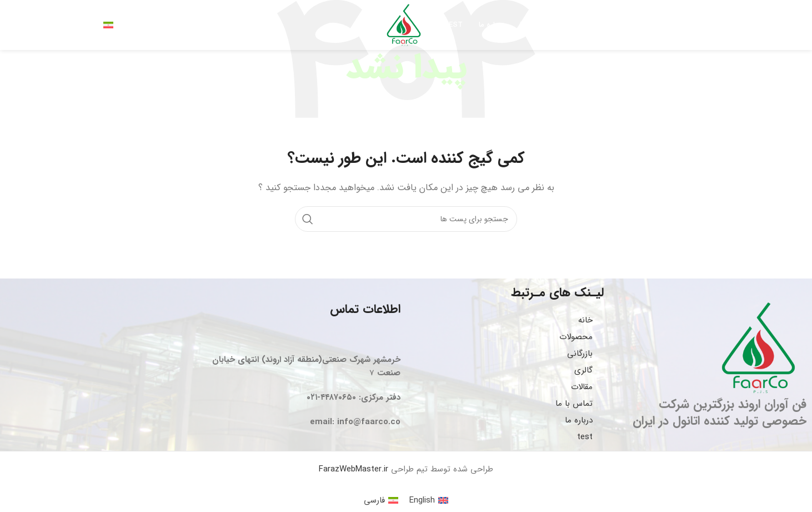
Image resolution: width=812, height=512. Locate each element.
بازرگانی (580, 354)
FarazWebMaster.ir (354, 469)
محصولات (576, 337)
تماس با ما (574, 404)
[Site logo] (404, 24)
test (585, 437)
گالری (583, 370)
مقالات (582, 387)
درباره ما (579, 420)
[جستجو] (130, 25)
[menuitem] (429, 500)
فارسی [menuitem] (374, 500)
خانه (585, 320)
